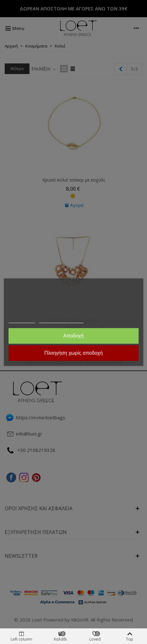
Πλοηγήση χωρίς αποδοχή (73, 353)
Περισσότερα (22, 320)
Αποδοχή (73, 336)
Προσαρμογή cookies (61, 320)
